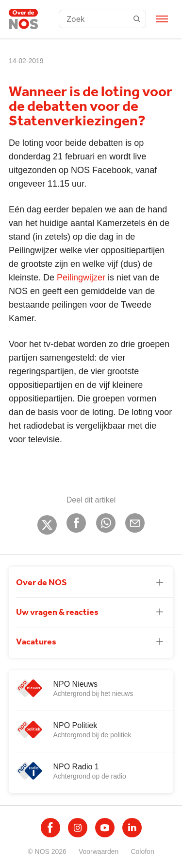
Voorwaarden (99, 851)
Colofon (142, 851)
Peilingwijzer (81, 278)
